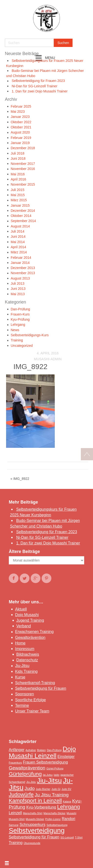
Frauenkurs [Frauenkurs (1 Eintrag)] (15, 763)
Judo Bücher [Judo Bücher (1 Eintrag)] (43, 789)
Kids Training (26, 671)
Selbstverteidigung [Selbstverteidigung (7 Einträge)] (37, 830)
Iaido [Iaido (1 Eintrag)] (57, 775)
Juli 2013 (18, 283)
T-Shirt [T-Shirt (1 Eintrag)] (79, 837)
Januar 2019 (20, 143)
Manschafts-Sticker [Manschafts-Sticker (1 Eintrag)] (55, 813)
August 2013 (20, 278)
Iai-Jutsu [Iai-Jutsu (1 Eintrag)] (48, 775)
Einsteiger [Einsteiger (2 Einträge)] (66, 757)
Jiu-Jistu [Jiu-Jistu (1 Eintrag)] (31, 782)
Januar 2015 (20, 205)
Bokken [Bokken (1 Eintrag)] (41, 750)
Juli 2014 (18, 231)
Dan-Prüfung (20, 309)
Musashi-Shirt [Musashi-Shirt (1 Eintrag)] (17, 819)
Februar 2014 (21, 258)
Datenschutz (27, 660)
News (15, 330)
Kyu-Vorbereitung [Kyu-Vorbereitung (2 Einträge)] (41, 807)
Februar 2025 (21, 106)
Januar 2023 (20, 117)
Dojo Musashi (27, 615)
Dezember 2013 (23, 268)
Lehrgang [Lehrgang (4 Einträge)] (69, 807)
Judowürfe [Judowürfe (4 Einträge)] (21, 795)
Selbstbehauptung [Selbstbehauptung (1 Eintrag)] (57, 825)
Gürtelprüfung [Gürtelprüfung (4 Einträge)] (25, 774)
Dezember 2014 (23, 211)
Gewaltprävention (30, 637)
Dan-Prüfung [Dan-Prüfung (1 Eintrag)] (54, 750)
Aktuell (21, 609)
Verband (24, 626)
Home (20, 643)
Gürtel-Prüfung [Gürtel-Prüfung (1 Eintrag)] (55, 768)
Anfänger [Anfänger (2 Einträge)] (17, 750)
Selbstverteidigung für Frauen (41, 688)
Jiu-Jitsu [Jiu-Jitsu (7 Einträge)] (49, 781)
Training (17, 340)
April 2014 (18, 247)
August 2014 (20, 226)
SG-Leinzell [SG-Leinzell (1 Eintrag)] (67, 837)
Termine (22, 705)
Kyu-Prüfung (20, 319)
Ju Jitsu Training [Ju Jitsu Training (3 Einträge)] (52, 795)
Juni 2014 (18, 237)
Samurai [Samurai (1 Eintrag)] (14, 825)
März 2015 (19, 200)
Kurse (20, 677)
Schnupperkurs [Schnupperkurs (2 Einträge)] (32, 825)
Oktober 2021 (21, 127)
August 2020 (20, 132)
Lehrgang (18, 325)
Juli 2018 (18, 153)
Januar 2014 (20, 263)
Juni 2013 (18, 289)
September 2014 (23, 221)
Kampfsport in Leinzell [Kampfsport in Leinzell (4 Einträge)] (35, 801)
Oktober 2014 (21, 216)
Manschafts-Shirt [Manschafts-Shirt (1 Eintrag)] (33, 813)
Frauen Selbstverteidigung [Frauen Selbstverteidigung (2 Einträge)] (45, 762)
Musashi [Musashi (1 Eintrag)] (72, 813)
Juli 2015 (18, 190)
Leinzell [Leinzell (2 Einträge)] (15, 813)
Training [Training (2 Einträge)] (16, 843)
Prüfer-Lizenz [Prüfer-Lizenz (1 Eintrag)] (53, 819)
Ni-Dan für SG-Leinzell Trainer (35, 86)
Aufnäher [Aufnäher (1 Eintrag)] (31, 750)
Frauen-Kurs (20, 314)
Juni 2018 (18, 158)
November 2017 (23, 164)
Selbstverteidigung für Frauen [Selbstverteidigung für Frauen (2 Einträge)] (34, 837)
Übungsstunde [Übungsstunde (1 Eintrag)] (32, 843)
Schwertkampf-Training (35, 683)
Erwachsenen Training (34, 632)
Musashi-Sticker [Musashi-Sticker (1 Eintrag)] (35, 819)
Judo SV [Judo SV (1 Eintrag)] (66, 789)
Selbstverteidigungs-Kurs (30, 335)
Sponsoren (24, 694)
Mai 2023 (18, 112)
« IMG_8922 (20, 479)
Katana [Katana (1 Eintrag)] (67, 801)
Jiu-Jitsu (22, 666)
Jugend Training (30, 620)
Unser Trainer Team (32, 711)
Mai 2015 (18, 195)
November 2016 (23, 169)
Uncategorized (22, 346)
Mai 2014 (18, 242)
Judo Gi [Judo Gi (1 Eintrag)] (56, 789)
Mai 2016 (18, 174)
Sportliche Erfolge (30, 700)
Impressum (25, 649)
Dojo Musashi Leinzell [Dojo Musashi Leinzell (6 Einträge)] (42, 752)
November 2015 (23, 184)
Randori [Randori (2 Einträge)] (69, 819)
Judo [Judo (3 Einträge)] (30, 788)
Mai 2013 (18, 294)
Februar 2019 (21, 138)
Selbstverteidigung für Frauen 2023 (38, 81)
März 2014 (19, 252)
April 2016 (18, 179)
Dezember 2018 (23, 148)
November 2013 (23, 273)
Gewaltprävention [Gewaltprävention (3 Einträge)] (27, 768)
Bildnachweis (28, 654)
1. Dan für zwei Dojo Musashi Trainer (40, 91)
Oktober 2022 (21, 122)
